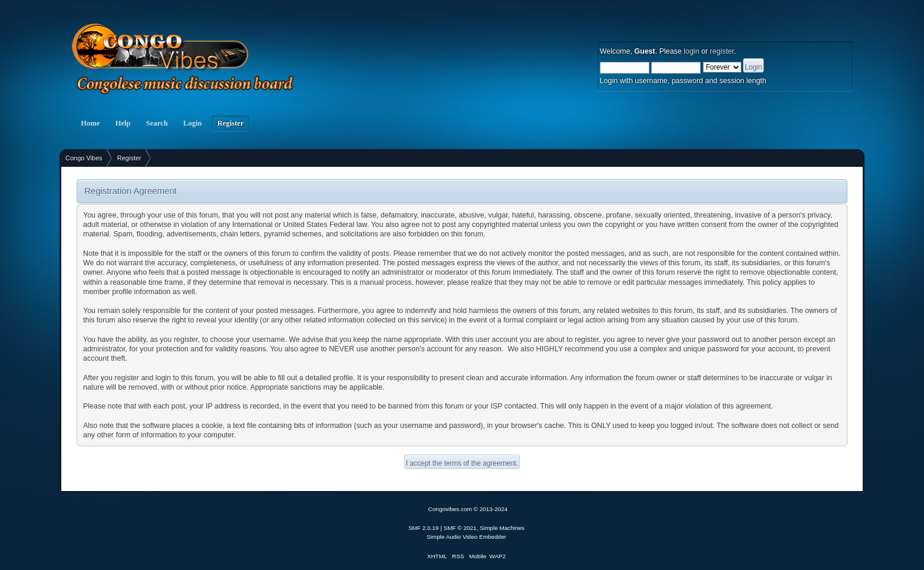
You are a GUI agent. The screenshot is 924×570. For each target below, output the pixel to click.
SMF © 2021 (460, 528)
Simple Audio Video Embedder (466, 537)
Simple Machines (502, 528)
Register (231, 123)
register (722, 51)
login (691, 51)
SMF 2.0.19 (424, 528)
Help (123, 123)
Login (193, 123)
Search (157, 123)
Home (90, 123)
